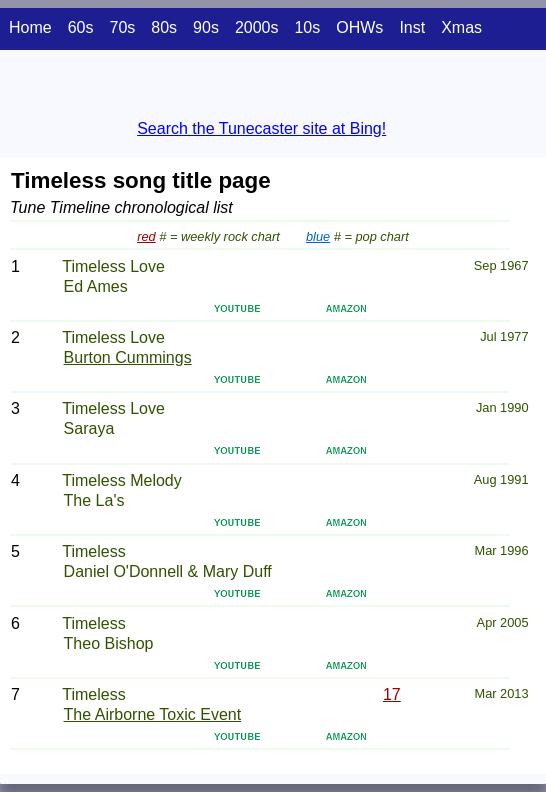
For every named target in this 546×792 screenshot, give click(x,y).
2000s (257, 27)
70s (122, 27)
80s (164, 27)
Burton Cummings (128, 357)
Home (30, 27)
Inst (412, 27)
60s (81, 27)
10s (307, 27)
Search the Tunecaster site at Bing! (261, 128)
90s (206, 27)
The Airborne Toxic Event (153, 714)
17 (392, 694)
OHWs (359, 27)
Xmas (461, 27)
